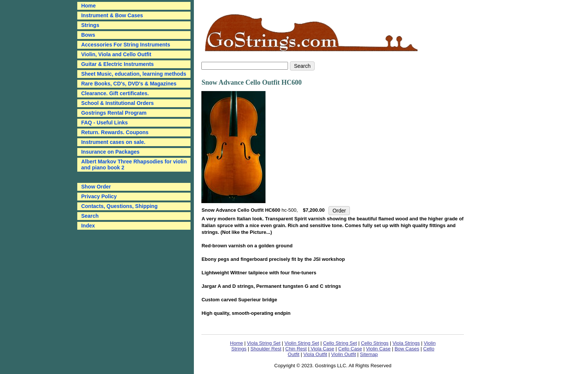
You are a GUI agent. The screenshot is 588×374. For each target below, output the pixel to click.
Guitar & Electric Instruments (117, 64)
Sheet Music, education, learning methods (133, 74)
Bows (88, 35)
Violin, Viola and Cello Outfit (116, 54)
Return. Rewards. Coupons (115, 132)
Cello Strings (375, 343)
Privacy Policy (99, 196)
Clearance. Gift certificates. (115, 93)
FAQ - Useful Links (104, 123)
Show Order (96, 187)
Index (88, 226)
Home (236, 343)
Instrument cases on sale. (113, 142)
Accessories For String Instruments (125, 45)
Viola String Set (264, 343)
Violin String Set (302, 343)
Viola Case (322, 349)
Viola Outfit (315, 354)
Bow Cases (407, 349)
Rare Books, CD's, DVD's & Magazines (129, 84)
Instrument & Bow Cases (112, 15)
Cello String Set (340, 343)
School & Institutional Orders (117, 103)
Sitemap (369, 354)
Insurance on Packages (110, 152)
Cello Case (350, 349)
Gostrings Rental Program (114, 113)
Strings (90, 25)
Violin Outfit (343, 354)
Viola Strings (406, 343)
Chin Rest (296, 349)
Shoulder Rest (266, 349)
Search (90, 216)
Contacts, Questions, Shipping (119, 206)
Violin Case (378, 349)
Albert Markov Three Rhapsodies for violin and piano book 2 (134, 165)
